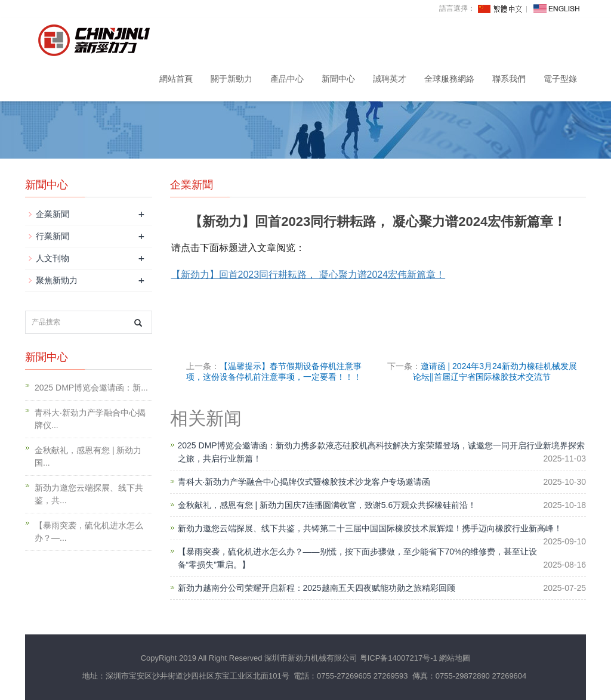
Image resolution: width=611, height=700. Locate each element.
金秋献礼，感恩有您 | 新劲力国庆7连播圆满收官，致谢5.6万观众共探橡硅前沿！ (327, 505)
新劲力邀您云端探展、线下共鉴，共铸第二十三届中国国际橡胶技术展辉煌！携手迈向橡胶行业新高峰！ (370, 528)
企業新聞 (53, 214)
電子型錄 (560, 79)
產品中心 (287, 79)
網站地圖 (455, 658)
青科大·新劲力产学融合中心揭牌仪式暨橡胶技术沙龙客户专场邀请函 (304, 482)
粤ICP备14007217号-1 (399, 658)
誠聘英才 (390, 79)
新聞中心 (338, 79)
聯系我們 (509, 79)
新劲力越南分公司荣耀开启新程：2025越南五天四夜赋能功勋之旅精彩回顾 (317, 588)
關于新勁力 (232, 79)
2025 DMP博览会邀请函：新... (91, 388)
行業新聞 (53, 236)
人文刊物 (53, 258)
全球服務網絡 (449, 79)
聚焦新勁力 (57, 280)
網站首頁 (176, 79)
